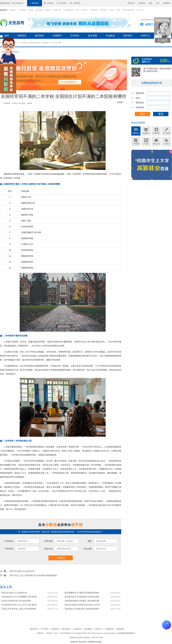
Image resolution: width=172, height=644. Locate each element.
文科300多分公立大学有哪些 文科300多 (19, 597)
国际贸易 (94, 10)
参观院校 (167, 3)
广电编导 (136, 144)
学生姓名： (10, 541)
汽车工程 (140, 10)
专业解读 (110, 36)
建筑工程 (57, 10)
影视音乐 (48, 10)
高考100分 (83, 642)
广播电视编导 (68, 10)
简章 (158, 3)
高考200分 (74, 642)
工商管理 (103, 10)
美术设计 (85, 10)
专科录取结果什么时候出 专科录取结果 (82, 601)
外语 (77, 10)
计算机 (31, 10)
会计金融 (39, 10)
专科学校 (98, 642)
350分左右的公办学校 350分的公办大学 (82, 605)
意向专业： (49, 549)
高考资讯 (128, 36)
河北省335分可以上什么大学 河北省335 (19, 605)
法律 (118, 10)
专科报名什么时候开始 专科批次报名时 (82, 609)
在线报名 (110, 629)
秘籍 (150, 3)
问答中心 (145, 36)
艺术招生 (75, 36)
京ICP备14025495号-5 (126, 633)
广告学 (112, 10)
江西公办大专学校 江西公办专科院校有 (19, 609)
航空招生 (63, 3)
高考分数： (49, 541)
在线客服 (142, 3)
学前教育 (22, 10)
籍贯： (91, 541)
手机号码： (10, 549)
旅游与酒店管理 (128, 10)
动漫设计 (146, 133)
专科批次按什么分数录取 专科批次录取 (82, 597)
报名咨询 (131, 3)
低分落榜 (92, 36)
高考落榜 (91, 642)
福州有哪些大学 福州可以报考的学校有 (82, 593)
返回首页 (34, 629)
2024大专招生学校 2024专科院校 (16, 601)
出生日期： (89, 549)
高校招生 (50, 3)
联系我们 (121, 629)
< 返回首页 (35, 3)
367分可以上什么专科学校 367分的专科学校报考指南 (33, 575)
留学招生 (77, 3)
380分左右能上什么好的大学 (22, 571)
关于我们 (45, 629)
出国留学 (57, 36)
